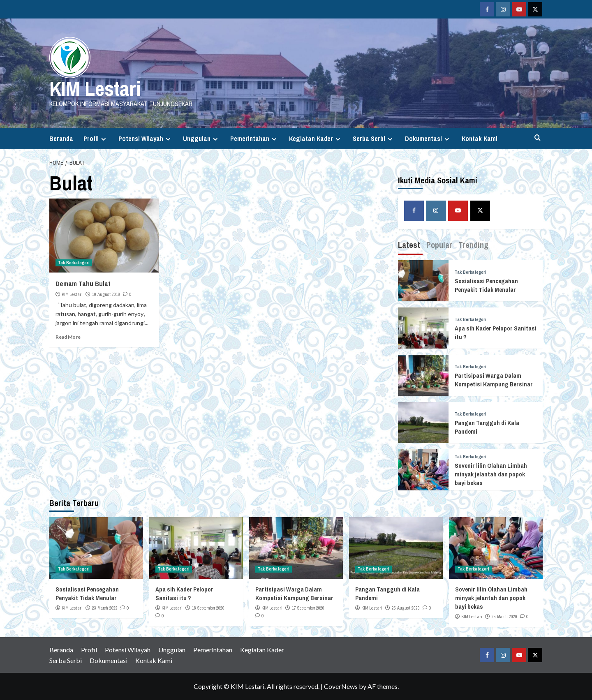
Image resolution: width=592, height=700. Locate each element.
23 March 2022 (105, 608)
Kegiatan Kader (316, 139)
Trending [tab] (473, 245)
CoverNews (341, 686)
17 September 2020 (308, 608)
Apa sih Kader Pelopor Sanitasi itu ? (184, 594)
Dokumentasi (428, 139)
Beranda (61, 139)
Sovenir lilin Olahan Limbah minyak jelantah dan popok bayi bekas (491, 474)
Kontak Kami (480, 139)
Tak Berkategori (74, 263)
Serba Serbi (374, 139)
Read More (68, 337)
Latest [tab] (409, 245)
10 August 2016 (106, 294)
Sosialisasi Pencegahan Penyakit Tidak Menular (486, 285)
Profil (96, 139)
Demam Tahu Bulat (83, 283)
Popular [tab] (439, 245)
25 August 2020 (406, 608)
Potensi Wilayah (146, 139)
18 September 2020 (208, 608)
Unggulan (201, 139)
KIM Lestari (95, 88)
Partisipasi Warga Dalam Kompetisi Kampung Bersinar (494, 380)
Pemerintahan (254, 139)
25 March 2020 (504, 617)
